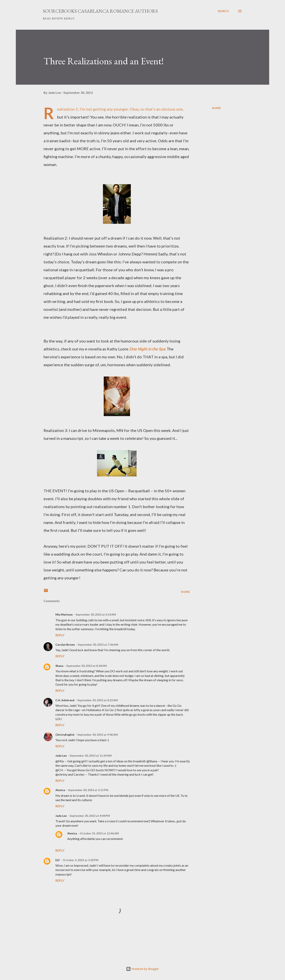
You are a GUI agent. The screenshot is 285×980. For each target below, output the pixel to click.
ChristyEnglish (65, 735)
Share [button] (216, 108)
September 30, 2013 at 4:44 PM (90, 816)
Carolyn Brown (65, 645)
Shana (59, 666)
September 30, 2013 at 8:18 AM (86, 666)
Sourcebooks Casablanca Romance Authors (100, 11)
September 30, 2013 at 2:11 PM (88, 790)
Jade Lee (61, 756)
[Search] (223, 11)
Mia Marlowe (64, 614)
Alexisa (60, 790)
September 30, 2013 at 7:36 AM (98, 645)
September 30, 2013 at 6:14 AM (96, 614)
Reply (60, 635)
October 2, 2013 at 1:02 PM (81, 860)
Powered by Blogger (142, 969)
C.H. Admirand (65, 700)
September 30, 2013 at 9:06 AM (98, 735)
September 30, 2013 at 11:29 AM (91, 756)
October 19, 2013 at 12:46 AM (99, 833)
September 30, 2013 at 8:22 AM (98, 700)
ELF (58, 860)
